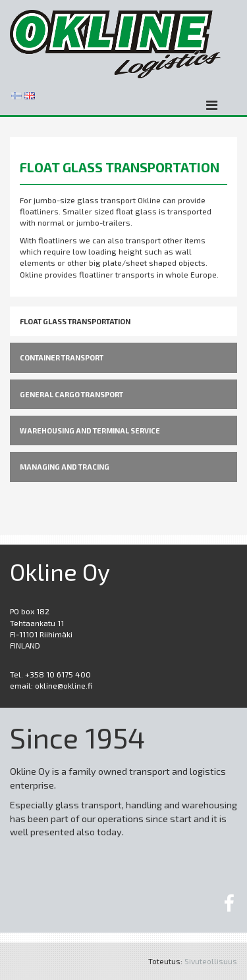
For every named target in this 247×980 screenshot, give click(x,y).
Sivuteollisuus (211, 961)
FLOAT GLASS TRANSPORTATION (75, 321)
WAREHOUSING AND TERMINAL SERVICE (90, 430)
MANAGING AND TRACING (65, 467)
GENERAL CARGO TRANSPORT (71, 394)
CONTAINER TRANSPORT (62, 357)
